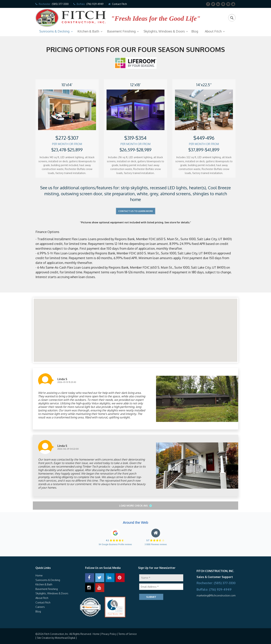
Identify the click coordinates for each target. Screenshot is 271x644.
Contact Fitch (119, 4)
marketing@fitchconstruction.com (216, 595)
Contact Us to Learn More (136, 211)
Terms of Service (128, 634)
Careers (40, 607)
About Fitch (213, 31)
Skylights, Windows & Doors (164, 31)
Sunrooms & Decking (54, 31)
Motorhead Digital (65, 638)
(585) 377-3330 (60, 4)
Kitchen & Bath (88, 31)
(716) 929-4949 (95, 4)
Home (39, 575)
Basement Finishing (121, 31)
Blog (195, 31)
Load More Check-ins (134, 506)
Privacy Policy (109, 634)
